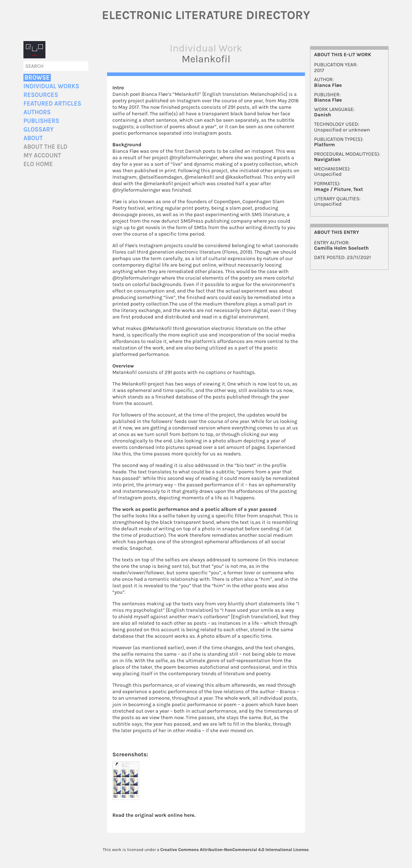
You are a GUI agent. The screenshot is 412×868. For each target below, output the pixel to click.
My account (42, 155)
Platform (324, 145)
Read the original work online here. (154, 815)
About (33, 138)
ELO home (38, 164)
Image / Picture (332, 189)
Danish (322, 115)
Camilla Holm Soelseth (341, 248)
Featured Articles (52, 104)
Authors (37, 112)
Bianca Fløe (328, 85)
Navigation (327, 159)
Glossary (39, 130)
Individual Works (51, 86)
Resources (41, 95)
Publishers (41, 121)
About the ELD (45, 147)
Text (358, 189)
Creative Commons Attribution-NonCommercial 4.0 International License (234, 850)
